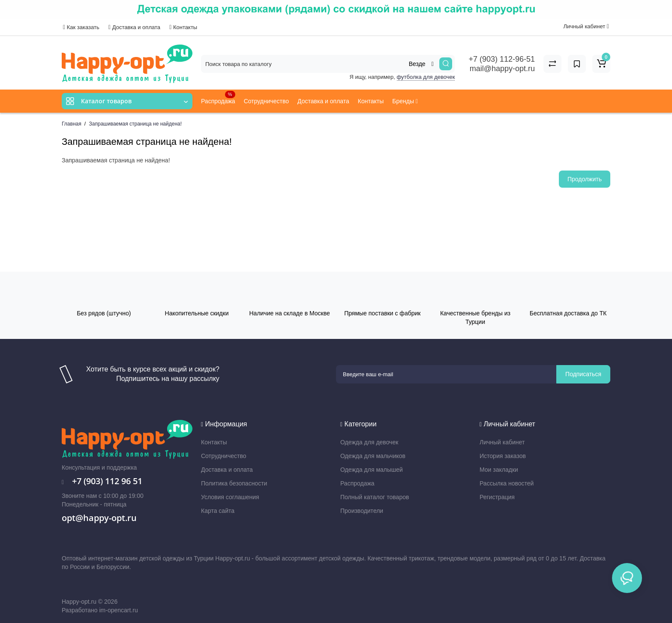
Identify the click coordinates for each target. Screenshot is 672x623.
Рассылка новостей (507, 483)
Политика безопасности (234, 483)
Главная (72, 124)
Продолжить (585, 179)
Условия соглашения (230, 497)
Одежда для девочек (369, 442)
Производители (362, 511)
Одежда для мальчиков (373, 456)
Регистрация (497, 497)
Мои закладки (499, 470)
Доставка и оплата (134, 27)
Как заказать (81, 27)
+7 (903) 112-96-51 (502, 59)
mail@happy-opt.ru (502, 69)
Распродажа (218, 98)
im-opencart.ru (118, 610)
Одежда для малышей (372, 470)
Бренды (405, 101)
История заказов (503, 456)
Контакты (183, 27)
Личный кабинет (502, 442)
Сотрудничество (266, 101)
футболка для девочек (426, 77)
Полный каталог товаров (375, 497)
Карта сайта (218, 511)
